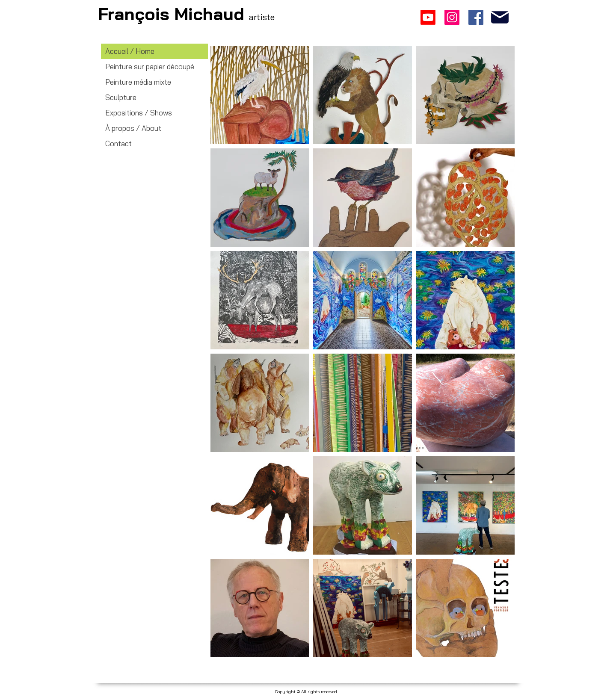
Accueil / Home (130, 51)
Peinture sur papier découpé (150, 66)
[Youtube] (428, 17)
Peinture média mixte (138, 82)
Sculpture (121, 97)
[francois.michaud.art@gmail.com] (500, 17)
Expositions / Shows (139, 113)
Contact (118, 143)
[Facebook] (476, 17)
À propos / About (133, 128)
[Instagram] (452, 17)
